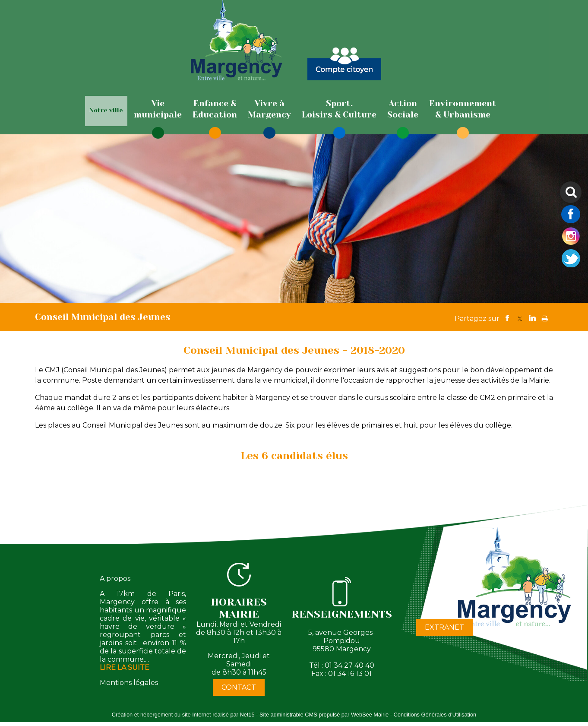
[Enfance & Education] (215, 109)
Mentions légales (129, 683)
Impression (545, 317)
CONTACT (239, 687)
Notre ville (106, 110)
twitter (520, 318)
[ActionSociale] (403, 109)
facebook (507, 318)
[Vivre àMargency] (269, 109)
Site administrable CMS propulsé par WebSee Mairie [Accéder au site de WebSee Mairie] (324, 715)
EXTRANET (444, 627)
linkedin (532, 318)
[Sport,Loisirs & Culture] (339, 109)
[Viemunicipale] (158, 109)
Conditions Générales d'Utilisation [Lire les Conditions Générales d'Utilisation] (435, 715)
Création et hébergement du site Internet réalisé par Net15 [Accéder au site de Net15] (183, 715)
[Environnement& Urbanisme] (463, 109)
